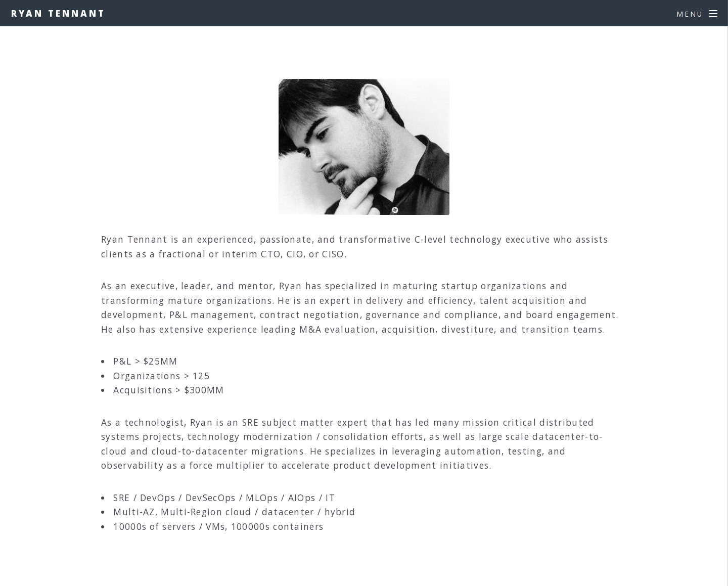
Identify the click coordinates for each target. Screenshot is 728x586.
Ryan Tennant (58, 13)
